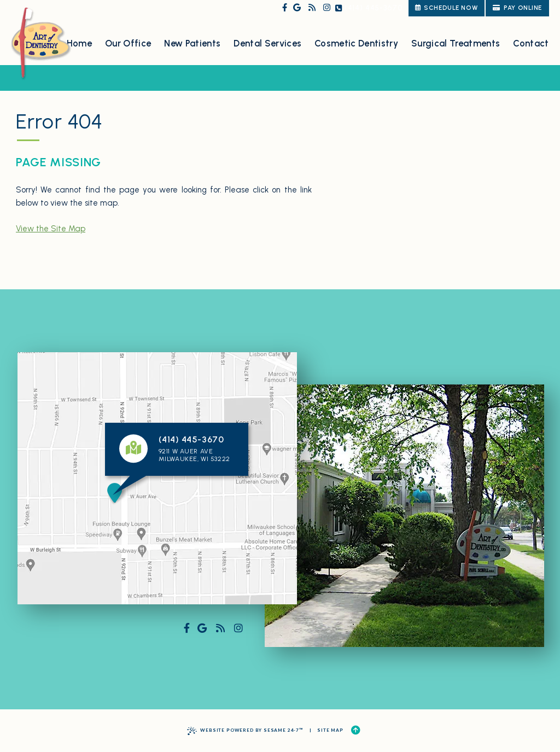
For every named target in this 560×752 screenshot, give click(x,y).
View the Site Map (51, 229)
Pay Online (517, 8)
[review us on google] (297, 8)
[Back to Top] (356, 730)
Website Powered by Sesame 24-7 (245, 731)
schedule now (446, 8)
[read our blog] (312, 8)
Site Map (330, 730)
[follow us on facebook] (285, 8)
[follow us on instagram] (327, 8)
